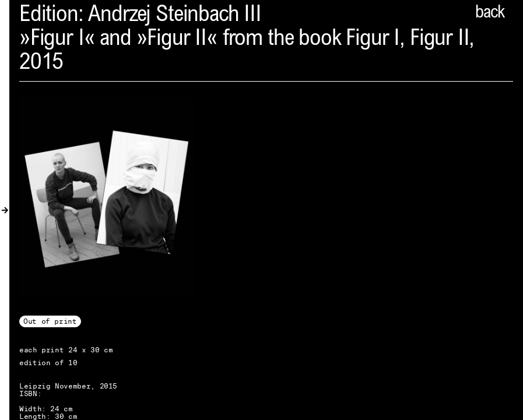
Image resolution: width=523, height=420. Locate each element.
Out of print (50, 321)
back (490, 13)
